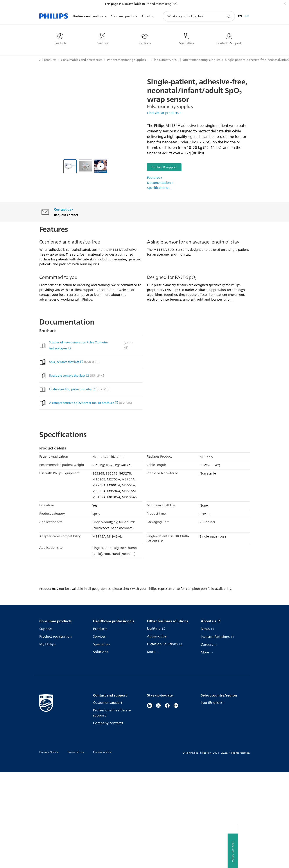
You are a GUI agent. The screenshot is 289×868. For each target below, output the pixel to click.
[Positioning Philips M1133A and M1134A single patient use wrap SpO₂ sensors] (101, 166)
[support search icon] (229, 16)
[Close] (285, 4)
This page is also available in (125, 4)
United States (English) (162, 4)
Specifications (157, 188)
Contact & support (164, 167)
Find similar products (163, 113)
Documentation (159, 183)
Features (153, 178)
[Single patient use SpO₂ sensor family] (85, 166)
